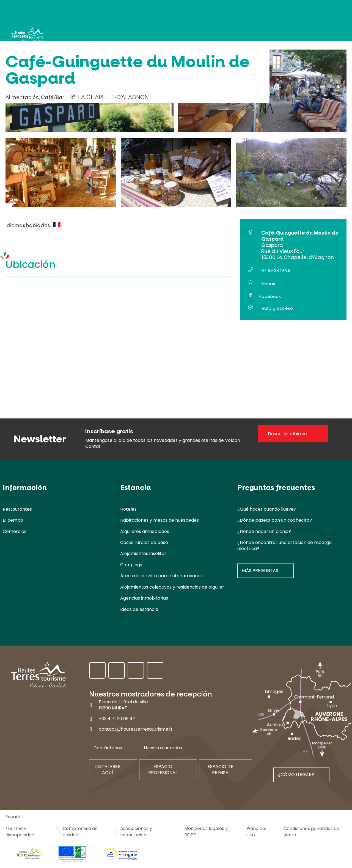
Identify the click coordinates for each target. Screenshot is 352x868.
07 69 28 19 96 (276, 270)
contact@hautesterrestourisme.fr (136, 729)
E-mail (268, 283)
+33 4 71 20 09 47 (117, 719)
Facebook (270, 296)
